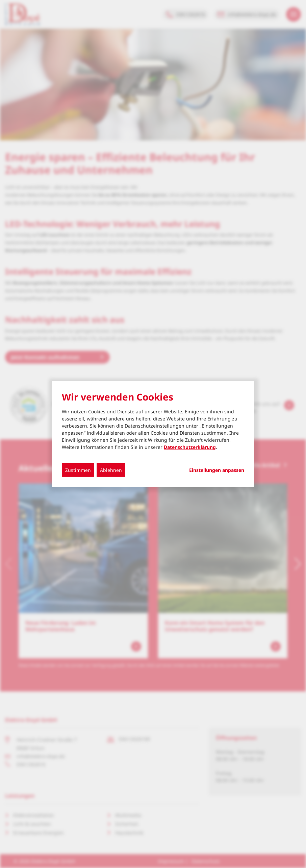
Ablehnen (111, 470)
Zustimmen (78, 470)
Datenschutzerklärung (190, 447)
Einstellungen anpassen (217, 470)
